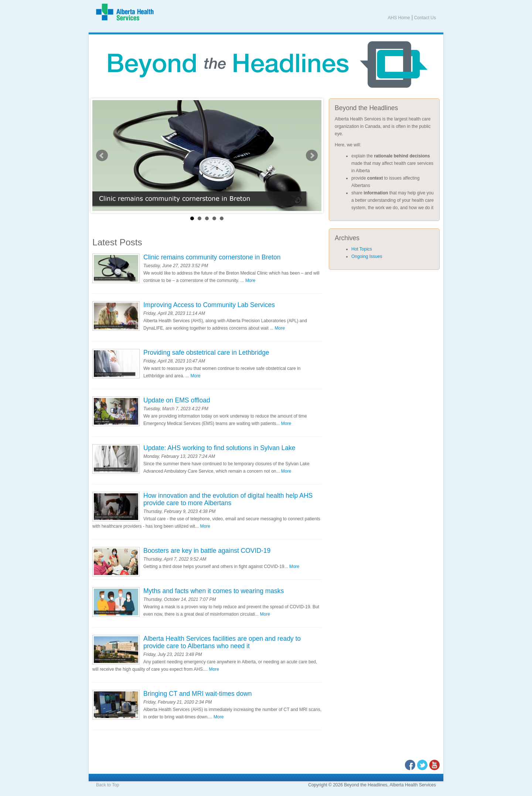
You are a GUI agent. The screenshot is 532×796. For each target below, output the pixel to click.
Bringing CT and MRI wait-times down (197, 694)
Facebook (410, 765)
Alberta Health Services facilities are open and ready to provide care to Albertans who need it (222, 642)
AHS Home (399, 18)
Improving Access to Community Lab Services (209, 305)
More (250, 280)
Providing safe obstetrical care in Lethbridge (206, 353)
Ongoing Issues (367, 256)
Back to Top (108, 785)
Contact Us (425, 18)
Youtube (434, 765)
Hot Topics (362, 249)
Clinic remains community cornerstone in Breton (212, 257)
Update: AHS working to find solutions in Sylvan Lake (219, 448)
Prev (102, 156)
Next (312, 156)
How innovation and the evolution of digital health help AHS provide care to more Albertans (228, 499)
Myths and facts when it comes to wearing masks (214, 591)
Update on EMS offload (177, 400)
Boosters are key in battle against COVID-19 (207, 551)
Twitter (422, 765)
